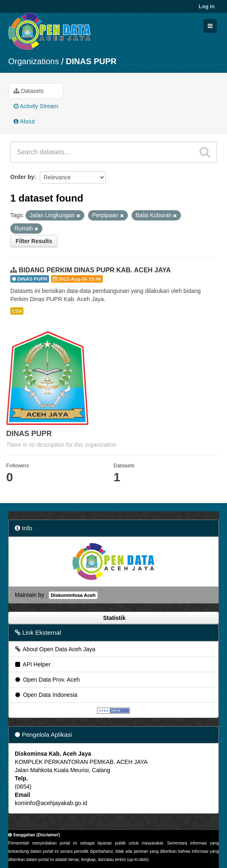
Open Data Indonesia (46, 695)
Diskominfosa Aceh (73, 595)
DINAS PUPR (91, 61)
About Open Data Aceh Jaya (55, 649)
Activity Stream (36, 106)
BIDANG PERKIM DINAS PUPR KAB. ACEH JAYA (95, 270)
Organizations (34, 61)
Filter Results (34, 241)
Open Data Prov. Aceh (47, 680)
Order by (22, 177)
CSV (17, 311)
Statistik (113, 618)
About (24, 121)
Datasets (29, 91)
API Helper (32, 664)
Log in (207, 6)
